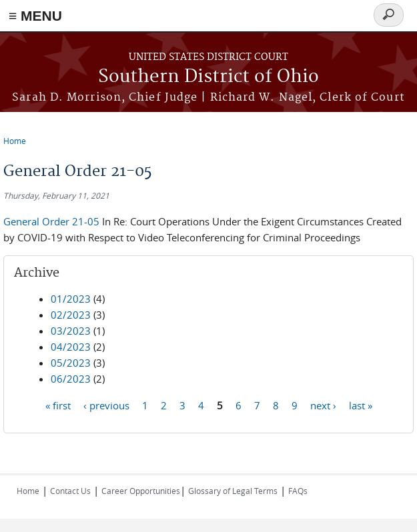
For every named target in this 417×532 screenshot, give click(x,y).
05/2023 (71, 363)
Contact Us (70, 491)
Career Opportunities (141, 491)
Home (15, 141)
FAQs (298, 491)
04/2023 (71, 347)
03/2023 (71, 331)
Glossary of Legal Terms (233, 491)
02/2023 (71, 315)
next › (323, 405)
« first (58, 405)
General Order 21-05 (53, 221)
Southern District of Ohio (208, 77)
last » (361, 405)
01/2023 (71, 299)
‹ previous (106, 405)
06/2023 (71, 379)
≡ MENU (35, 16)
